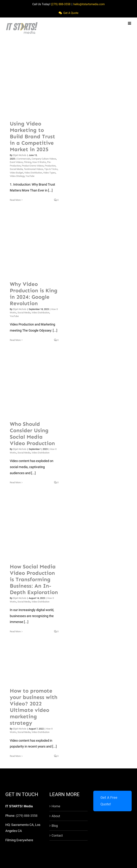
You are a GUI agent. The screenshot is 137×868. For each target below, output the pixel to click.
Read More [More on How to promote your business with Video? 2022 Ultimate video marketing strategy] (15, 756)
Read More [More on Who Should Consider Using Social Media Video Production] (15, 482)
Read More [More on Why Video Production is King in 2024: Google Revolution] (15, 340)
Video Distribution (33, 173)
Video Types (49, 173)
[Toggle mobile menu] (130, 23)
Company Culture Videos (44, 159)
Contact (57, 835)
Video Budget (17, 173)
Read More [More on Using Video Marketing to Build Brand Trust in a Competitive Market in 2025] (15, 200)
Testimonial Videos (34, 169)
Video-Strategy (17, 176)
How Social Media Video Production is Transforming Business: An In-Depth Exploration (34, 579)
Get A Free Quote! (109, 801)
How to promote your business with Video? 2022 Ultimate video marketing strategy (34, 707)
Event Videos (16, 162)
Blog (55, 826)
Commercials (24, 159)
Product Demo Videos (33, 166)
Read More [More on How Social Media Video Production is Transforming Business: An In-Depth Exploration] (15, 631)
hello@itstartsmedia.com (89, 4)
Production (50, 166)
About (56, 816)
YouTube (30, 176)
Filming (28, 162)
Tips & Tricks (51, 169)
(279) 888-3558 (61, 4)
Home (56, 806)
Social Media (16, 169)
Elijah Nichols (20, 155)
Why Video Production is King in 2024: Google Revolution (34, 294)
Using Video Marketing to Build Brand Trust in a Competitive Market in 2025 (32, 137)
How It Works (39, 162)
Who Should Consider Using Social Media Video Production (32, 434)
